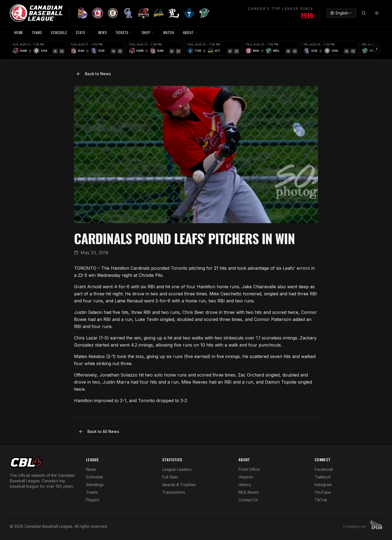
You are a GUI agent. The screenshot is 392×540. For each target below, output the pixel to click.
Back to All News (99, 431)
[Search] (364, 13)
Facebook (324, 469)
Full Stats (170, 477)
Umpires (246, 477)
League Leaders (177, 469)
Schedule (95, 477)
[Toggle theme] (377, 13)
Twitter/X (323, 477)
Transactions (174, 492)
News (91, 469)
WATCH (169, 32)
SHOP (148, 32)
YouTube (323, 492)
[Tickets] (62, 51)
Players (93, 500)
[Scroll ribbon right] (377, 49)
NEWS (102, 32)
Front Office (249, 469)
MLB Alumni (249, 492)
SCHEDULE (59, 32)
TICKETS (124, 32)
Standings (95, 485)
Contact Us (248, 500)
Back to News (94, 74)
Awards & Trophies (179, 485)
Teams (92, 492)
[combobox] (341, 13)
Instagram (323, 485)
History (245, 485)
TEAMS (37, 32)
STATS (83, 32)
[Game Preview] (55, 51)
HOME (19, 32)
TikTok (321, 500)
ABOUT (191, 32)
